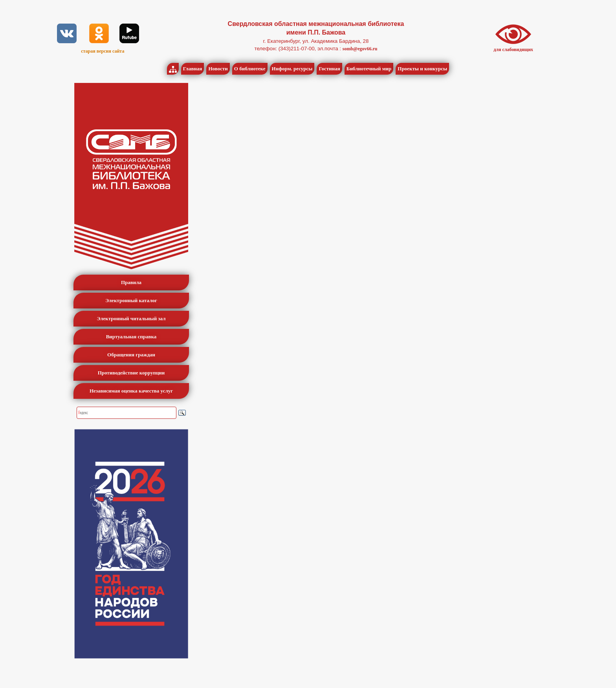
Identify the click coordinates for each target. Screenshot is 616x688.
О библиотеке (250, 69)
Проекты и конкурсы (422, 69)
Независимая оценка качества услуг (131, 391)
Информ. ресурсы (292, 69)
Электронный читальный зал (131, 318)
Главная (193, 69)
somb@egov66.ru (360, 49)
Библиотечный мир (369, 69)
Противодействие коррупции (131, 373)
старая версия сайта (103, 51)
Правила (131, 282)
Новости (218, 69)
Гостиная (329, 69)
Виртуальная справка (131, 337)
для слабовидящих (513, 50)
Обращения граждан (131, 355)
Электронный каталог (131, 300)
